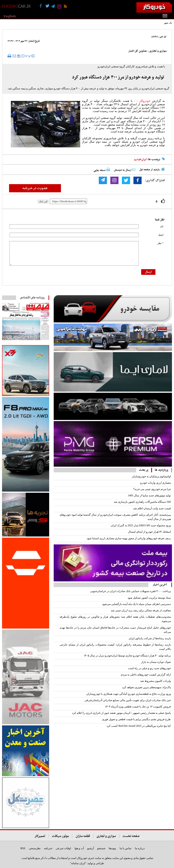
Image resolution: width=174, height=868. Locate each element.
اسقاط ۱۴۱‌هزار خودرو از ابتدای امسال (149, 532)
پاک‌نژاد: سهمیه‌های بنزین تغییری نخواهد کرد (146, 687)
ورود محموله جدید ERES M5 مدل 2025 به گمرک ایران (141, 525)
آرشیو (91, 848)
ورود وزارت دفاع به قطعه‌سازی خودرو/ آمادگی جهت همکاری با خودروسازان (129, 694)
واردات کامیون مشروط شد (156, 681)
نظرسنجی (35, 848)
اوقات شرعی (63, 848)
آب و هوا (79, 848)
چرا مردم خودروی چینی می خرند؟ (152, 489)
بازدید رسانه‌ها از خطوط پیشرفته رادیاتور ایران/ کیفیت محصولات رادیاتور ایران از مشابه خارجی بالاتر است (115, 647)
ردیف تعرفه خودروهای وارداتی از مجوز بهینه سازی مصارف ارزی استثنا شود (129, 538)
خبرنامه (48, 848)
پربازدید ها (162, 470)
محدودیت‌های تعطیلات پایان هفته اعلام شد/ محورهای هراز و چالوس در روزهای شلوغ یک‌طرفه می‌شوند (115, 619)
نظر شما (160, 220)
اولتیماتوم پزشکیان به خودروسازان (151, 476)
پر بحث (144, 470)
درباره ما (140, 848)
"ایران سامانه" (78, 863)
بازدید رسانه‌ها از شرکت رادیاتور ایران (150, 638)
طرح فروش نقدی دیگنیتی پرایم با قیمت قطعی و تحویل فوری (136, 719)
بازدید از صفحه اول (150, 170)
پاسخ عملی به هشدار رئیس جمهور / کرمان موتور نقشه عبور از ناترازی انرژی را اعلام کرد (121, 713)
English (10, 16)
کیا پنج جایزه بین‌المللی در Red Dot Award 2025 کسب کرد (139, 726)
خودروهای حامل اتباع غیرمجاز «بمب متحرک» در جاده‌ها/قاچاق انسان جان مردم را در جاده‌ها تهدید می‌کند (115, 630)
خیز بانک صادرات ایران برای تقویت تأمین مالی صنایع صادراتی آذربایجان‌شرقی (128, 700)
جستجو (101, 848)
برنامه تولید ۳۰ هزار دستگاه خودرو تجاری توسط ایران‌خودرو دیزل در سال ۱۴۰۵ (127, 656)
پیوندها (112, 848)
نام (162, 226)
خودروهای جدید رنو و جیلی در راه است (149, 668)
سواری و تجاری (158, 51)
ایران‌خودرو (140, 159)
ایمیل (161, 235)
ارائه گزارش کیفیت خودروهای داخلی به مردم (146, 675)
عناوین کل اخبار (138, 51)
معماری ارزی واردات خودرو (156, 483)
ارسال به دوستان (125, 170)
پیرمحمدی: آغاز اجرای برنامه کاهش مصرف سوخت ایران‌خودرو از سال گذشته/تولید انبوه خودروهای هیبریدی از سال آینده (115, 517)
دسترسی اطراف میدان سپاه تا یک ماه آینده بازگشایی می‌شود (137, 604)
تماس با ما (126, 848)
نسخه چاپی (102, 170)
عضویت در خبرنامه (35, 188)
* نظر (160, 243)
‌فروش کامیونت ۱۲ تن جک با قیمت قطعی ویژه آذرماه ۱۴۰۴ (138, 707)
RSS (23, 848)
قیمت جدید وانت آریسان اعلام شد (152, 508)
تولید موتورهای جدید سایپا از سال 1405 (149, 495)
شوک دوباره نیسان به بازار (156, 662)
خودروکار (145, 101)
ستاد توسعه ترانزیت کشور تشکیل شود (149, 598)
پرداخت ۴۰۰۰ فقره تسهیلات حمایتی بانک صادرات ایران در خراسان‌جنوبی (130, 591)
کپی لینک (43, 201)
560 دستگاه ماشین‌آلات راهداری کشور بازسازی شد (142, 502)
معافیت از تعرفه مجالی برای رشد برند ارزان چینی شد (141, 610)
